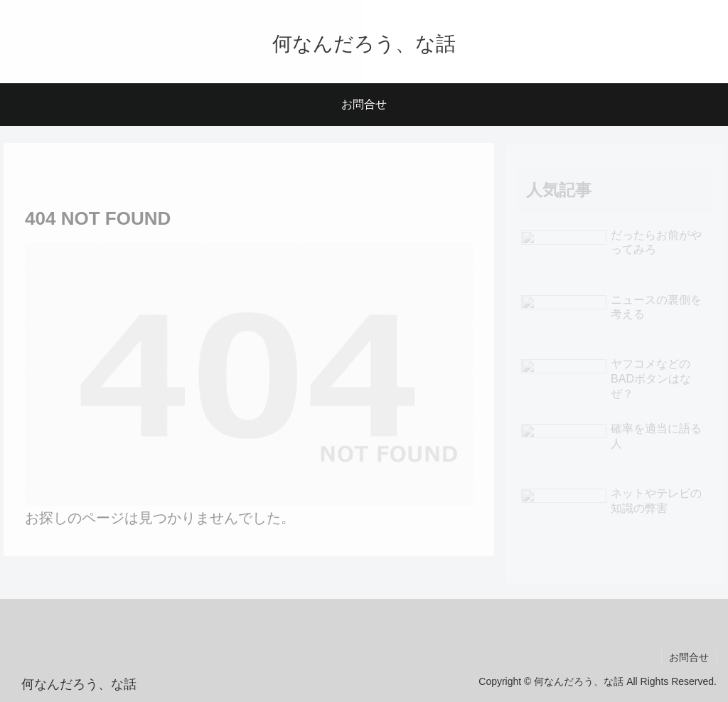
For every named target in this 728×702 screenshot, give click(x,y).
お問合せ (689, 657)
